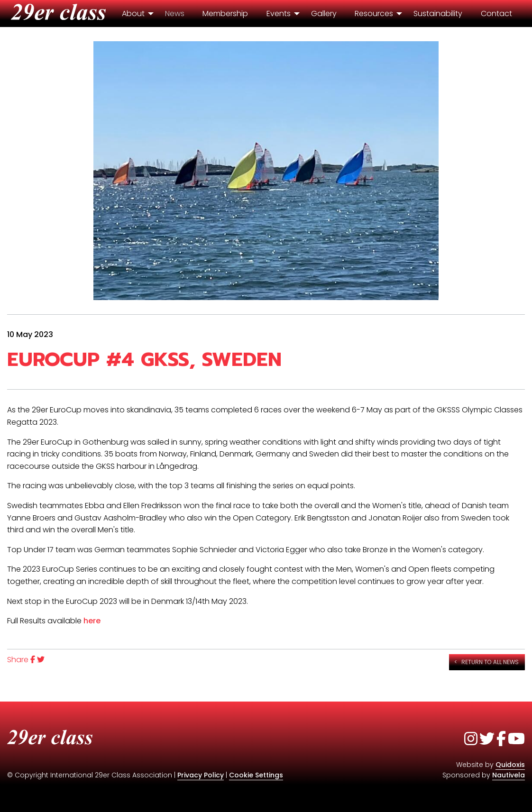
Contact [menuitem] (496, 14)
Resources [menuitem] (374, 14)
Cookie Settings (256, 775)
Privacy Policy (201, 775)
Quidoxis (510, 765)
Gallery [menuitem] (324, 14)
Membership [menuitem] (225, 14)
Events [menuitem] (279, 14)
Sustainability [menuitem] (438, 14)
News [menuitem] (175, 14)
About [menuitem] (133, 14)
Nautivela (509, 775)
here (92, 621)
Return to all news (490, 662)
